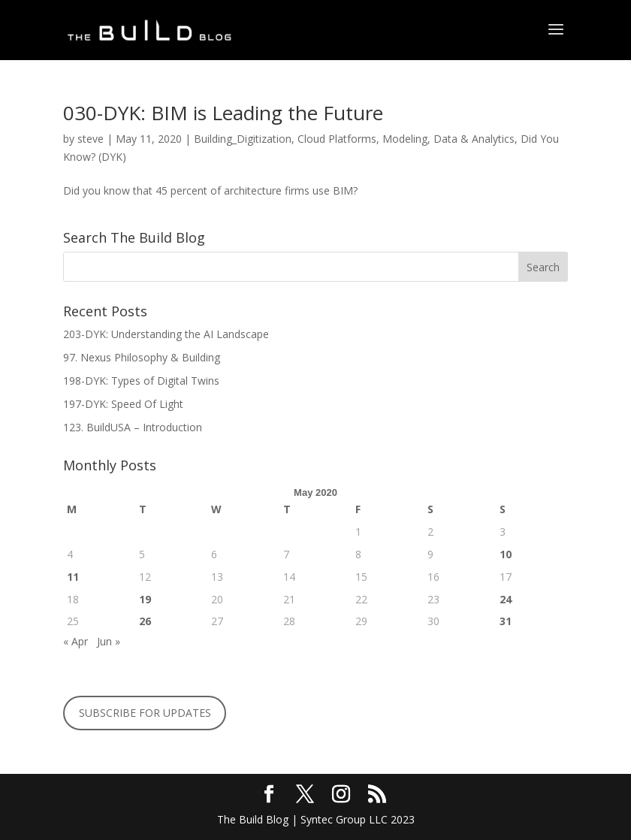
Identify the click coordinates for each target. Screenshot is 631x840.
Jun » (109, 641)
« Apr (75, 641)
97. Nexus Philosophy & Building (143, 357)
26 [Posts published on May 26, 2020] (145, 621)
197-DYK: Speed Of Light (123, 404)
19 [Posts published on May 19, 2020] (145, 599)
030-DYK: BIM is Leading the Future (223, 113)
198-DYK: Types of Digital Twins (141, 381)
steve (91, 139)
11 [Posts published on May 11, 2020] (73, 577)
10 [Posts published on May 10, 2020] (506, 554)
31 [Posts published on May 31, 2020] (506, 621)
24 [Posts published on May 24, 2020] (506, 599)
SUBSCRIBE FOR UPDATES (145, 713)
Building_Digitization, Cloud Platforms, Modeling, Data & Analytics (354, 139)
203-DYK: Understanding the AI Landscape (166, 334)
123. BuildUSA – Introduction (133, 427)
